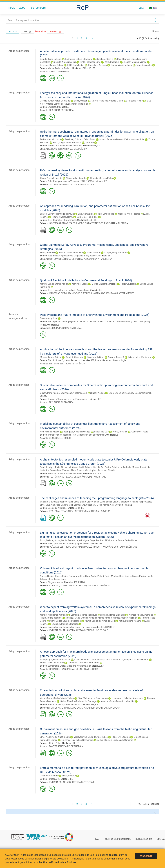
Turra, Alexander (144, 65)
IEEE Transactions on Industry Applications (68, 290)
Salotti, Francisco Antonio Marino (107, 101)
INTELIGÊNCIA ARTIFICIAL (87, 511)
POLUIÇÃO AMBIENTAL (71, 328)
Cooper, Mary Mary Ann (116, 253)
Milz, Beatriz (75, 505)
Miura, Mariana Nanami (130, 621)
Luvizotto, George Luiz (51, 470)
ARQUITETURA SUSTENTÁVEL (81, 782)
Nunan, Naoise (47, 576)
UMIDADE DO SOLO (77, 586)
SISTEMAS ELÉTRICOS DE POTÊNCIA (67, 259)
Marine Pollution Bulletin (59, 68)
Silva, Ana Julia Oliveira (57, 505)
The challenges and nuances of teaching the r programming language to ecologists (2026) (97, 498)
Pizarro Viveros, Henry (62, 217)
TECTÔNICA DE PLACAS (61, 477)
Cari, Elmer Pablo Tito (87, 217)
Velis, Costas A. (112, 62)
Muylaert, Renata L (123, 505)
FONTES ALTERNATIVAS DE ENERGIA (67, 708)
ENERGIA (54, 328)
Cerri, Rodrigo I (47, 467)
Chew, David (78, 467)
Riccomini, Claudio (106, 470)
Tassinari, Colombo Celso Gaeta (80, 139)
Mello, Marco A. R (105, 505)
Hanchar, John (137, 139)
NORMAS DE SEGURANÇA (105, 293)
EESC (90, 220)
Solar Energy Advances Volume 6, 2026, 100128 (71, 181)
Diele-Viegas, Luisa (96, 502)
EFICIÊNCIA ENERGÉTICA (61, 110)
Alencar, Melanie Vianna (135, 62)
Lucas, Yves (60, 579)
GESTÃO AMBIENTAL (59, 72)
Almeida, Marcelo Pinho (101, 178)
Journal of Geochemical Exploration (65, 146)
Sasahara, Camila (105, 59)
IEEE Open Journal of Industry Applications (68, 544)
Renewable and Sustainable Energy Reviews (69, 627)
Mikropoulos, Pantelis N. (140, 357)
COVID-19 (106, 511)
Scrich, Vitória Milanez (121, 65)
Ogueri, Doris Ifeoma (50, 393)
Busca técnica (144, 839)
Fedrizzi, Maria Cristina (77, 618)
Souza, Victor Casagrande (118, 502)
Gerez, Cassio (111, 660)
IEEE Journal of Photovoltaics (62, 220)
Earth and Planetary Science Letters (65, 474)
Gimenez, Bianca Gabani (52, 65)
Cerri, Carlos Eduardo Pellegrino (66, 621)
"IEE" (28, 32)
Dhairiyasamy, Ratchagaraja (74, 393)
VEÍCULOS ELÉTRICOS (60, 438)
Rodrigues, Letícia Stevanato (79, 59)
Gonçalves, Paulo (140, 432)
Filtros (13, 32)
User (141, 8)
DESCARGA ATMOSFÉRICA (99, 259)
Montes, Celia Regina (121, 576)
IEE (94, 68)
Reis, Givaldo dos (106, 214)
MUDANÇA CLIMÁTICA (99, 586)
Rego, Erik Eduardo (121, 737)
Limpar (155, 31)
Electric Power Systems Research (64, 360)
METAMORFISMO (98, 477)
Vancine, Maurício (49, 502)
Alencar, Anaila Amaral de (141, 615)
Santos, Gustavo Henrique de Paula (57, 214)
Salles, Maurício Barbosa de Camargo (78, 701)
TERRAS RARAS (65, 149)
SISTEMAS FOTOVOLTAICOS (63, 185)
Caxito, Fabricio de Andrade (118, 467)
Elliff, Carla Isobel (76, 65)
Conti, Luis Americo (97, 65)
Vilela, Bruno (80, 502)
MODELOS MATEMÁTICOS (90, 223)
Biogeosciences (55, 582)
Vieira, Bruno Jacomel (51, 618)
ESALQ (82, 582)
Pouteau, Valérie (77, 576)
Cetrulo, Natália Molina (65, 62)
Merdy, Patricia (139, 576)
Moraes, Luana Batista (51, 357)
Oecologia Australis (57, 508)
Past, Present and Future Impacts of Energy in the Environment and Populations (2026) (95, 315)
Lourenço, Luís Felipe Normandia (84, 663)
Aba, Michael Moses (50, 432)
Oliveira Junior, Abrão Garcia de (55, 101)
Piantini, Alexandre (74, 357)
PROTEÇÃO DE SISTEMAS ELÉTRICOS (119, 547)
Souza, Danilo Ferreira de (76, 104)
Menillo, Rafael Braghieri (113, 615)
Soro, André (91, 576)
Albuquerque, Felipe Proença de (55, 660)
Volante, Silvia (69, 470)
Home (12, 8)
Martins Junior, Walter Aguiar (54, 284)
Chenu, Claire (61, 576)
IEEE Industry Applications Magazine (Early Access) (73, 256)
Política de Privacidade (117, 839)
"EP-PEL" (55, 32)
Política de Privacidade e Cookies (58, 862)
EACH (85, 68)
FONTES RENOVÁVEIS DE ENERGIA (66, 746)
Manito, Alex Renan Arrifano (53, 615)
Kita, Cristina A (88, 505)
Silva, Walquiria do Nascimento (134, 660)
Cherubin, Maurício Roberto (65, 624)
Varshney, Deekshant (135, 393)
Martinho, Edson (80, 284)
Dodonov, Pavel (66, 502)
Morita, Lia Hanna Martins (104, 284)
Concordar (146, 856)
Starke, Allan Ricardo (76, 178)
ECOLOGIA (54, 511)
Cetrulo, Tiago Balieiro (51, 59)
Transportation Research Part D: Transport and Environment (77, 435)
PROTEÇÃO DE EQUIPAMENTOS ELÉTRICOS (71, 293)
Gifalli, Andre (111, 540)
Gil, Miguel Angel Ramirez (91, 540)
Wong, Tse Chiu (120, 432)
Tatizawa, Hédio (135, 101)
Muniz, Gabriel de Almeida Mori (100, 621)
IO (90, 68)
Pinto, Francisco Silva (90, 62)
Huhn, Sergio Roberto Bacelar (67, 143)
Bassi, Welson (81, 101)
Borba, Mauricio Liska (50, 139)
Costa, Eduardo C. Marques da (89, 660)
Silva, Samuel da (86, 214)
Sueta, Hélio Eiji (47, 253)
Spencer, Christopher (87, 470)
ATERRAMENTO (127, 293)
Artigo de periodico (19, 51)
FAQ (97, 839)
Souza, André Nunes (128, 540)
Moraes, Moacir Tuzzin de (125, 618)
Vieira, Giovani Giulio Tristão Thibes (57, 698)
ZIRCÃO (53, 149)
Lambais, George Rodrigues (84, 615)
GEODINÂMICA (81, 477)
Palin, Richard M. (63, 467)
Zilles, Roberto (94, 253)
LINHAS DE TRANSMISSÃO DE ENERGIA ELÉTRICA (74, 669)
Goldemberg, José (49, 318)
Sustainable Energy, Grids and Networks (67, 666)
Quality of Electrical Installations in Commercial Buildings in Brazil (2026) (86, 280)
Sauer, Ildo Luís (101, 432)
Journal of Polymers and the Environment (68, 399)
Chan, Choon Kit (116, 393)
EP (114, 627)
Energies (52, 107)
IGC (99, 146)
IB (79, 508)
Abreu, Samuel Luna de (51, 178)
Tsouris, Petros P (116, 357)
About (23, 8)
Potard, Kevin (104, 576)
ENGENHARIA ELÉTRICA (116, 223)
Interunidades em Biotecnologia (110, 360)
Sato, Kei (90, 143)
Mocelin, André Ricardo (129, 214)
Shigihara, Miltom (96, 357)
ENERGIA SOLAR (86, 185)
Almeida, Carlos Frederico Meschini (117, 701)
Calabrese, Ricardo (49, 776)
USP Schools (38, 8)
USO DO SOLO (102, 630)
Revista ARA (54, 779)
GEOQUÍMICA (80, 149)
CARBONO (54, 586)
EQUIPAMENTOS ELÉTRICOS (86, 547)
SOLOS (64, 586)
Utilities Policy (55, 743)
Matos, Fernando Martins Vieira (115, 139)
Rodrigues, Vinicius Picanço (77, 432)
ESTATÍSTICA (67, 511)
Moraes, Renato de (141, 467)
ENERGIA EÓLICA (112, 708)
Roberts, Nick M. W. (94, 467)
